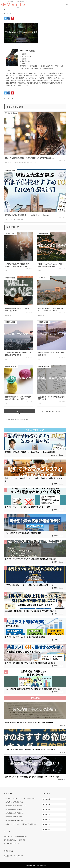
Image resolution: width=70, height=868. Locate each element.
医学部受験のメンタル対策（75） (16, 806)
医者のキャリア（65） (12, 824)
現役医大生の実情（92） (30, 824)
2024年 (47, 809)
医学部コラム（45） (12, 798)
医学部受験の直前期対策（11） (15, 809)
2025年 (47, 804)
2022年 (47, 819)
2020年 (47, 829)
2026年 (47, 799)
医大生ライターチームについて (13, 856)
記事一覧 (22, 840)
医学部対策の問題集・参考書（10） (17, 820)
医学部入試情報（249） (29, 798)
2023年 (47, 814)
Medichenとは (8, 836)
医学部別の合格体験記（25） (15, 802)
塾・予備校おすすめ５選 (11, 844)
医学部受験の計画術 (22, 836)
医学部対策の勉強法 (10, 840)
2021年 (47, 824)
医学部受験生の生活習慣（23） (15, 813)
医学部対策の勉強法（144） (14, 817)
